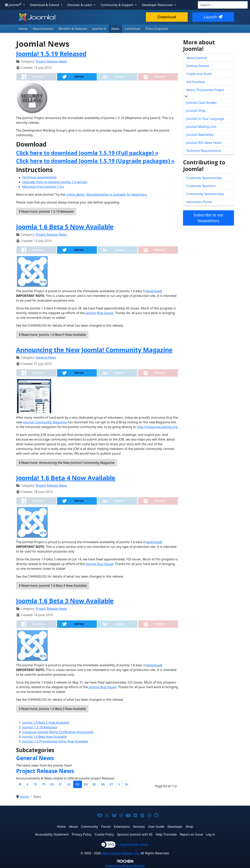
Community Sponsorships (205, 194)
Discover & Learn (80, 5)
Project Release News (51, 61)
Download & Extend (45, 5)
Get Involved (196, 82)
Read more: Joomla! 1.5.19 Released (46, 211)
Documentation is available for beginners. (117, 194)
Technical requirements (39, 177)
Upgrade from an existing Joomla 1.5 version (55, 182)
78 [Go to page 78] (35, 784)
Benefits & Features (73, 29)
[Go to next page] (119, 784)
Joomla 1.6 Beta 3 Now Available (65, 601)
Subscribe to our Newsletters (208, 218)
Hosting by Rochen (125, 866)
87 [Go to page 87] (111, 784)
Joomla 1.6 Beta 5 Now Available (65, 227)
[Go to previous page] (28, 784)
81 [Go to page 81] (61, 784)
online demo (75, 194)
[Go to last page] (126, 784)
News (115, 29)
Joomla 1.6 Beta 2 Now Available (46, 723)
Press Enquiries (157, 29)
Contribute (133, 29)
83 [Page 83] (78, 784)
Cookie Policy (104, 834)
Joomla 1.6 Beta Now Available (44, 737)
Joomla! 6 (99, 29)
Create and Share (199, 74)
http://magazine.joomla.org (157, 427)
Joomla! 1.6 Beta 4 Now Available (66, 478)
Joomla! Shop (196, 111)
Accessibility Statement (52, 834)
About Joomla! (43, 29)
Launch (213, 17)
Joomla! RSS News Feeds (204, 143)
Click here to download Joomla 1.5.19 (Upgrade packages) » (95, 161)
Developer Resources (158, 5)
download (154, 291)
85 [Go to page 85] (94, 784)
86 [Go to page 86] (103, 784)
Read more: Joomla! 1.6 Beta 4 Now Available (53, 586)
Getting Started (198, 66)
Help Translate (166, 834)
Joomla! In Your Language (205, 119)
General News (46, 357)
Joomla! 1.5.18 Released (40, 727)
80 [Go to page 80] (52, 784)
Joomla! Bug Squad (99, 313)
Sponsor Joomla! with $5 (135, 834)
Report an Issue (191, 834)
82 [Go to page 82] (69, 784)
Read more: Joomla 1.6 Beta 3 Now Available (52, 709)
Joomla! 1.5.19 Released (51, 54)
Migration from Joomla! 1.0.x (43, 187)
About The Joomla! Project (205, 90)
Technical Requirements (204, 151)
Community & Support (117, 5)
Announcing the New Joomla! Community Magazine (94, 350)
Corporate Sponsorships (204, 178)
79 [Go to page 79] (44, 784)
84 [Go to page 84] (86, 784)
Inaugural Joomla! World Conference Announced (58, 732)
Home (23, 29)
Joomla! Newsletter (200, 135)
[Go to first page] (20, 784)
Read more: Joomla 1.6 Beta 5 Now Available (52, 335)
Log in (211, 834)
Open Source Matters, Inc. (121, 853)
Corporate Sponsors (201, 186)
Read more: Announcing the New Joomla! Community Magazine (67, 463)
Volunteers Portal (199, 202)
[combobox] (223, 5)
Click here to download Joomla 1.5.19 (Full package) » (87, 153)
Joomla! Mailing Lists (201, 127)
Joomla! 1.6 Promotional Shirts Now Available (55, 741)
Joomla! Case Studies (201, 103)
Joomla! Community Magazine (45, 422)
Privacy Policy (82, 834)
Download (167, 17)
